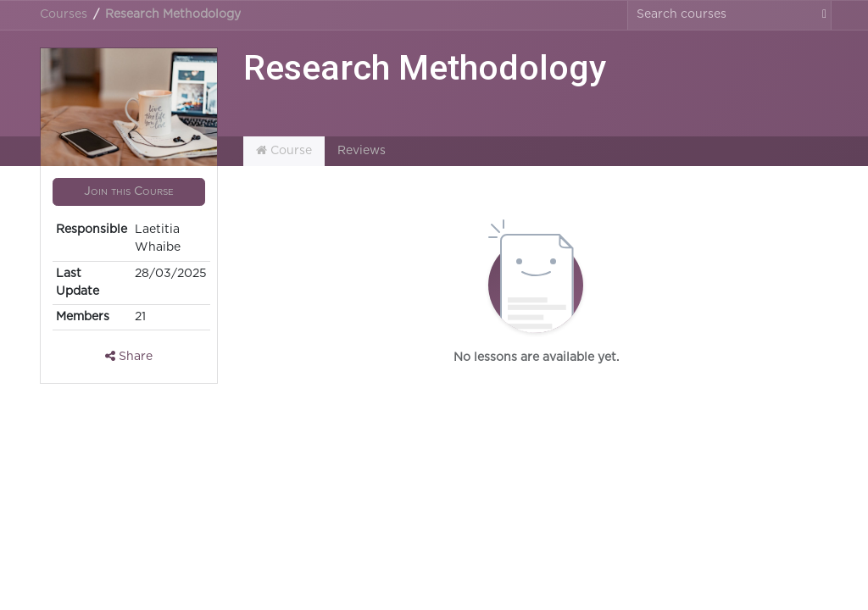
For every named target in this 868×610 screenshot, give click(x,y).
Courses (64, 14)
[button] (129, 192)
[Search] (820, 15)
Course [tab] (284, 150)
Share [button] (129, 356)
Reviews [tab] (362, 151)
